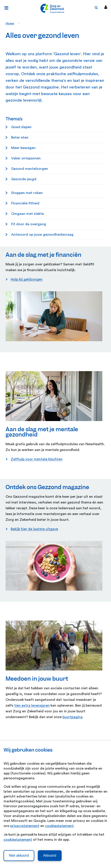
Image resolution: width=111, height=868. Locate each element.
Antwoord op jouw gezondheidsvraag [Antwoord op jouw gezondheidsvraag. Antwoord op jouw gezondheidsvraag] (42, 235)
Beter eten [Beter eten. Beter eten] (20, 137)
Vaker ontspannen (26, 158)
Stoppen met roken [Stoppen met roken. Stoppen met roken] (27, 193)
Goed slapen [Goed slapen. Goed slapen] (21, 127)
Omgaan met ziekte (27, 214)
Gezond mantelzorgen (30, 169)
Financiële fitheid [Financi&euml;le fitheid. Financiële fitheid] (25, 203)
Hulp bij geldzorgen (27, 279)
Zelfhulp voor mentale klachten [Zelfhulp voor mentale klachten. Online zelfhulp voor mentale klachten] (37, 459)
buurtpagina (73, 717)
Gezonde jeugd (24, 179)
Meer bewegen (23, 148)
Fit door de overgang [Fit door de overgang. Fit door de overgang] (29, 224)
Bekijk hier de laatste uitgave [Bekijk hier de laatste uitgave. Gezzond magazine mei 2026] (34, 529)
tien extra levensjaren (32, 705)
